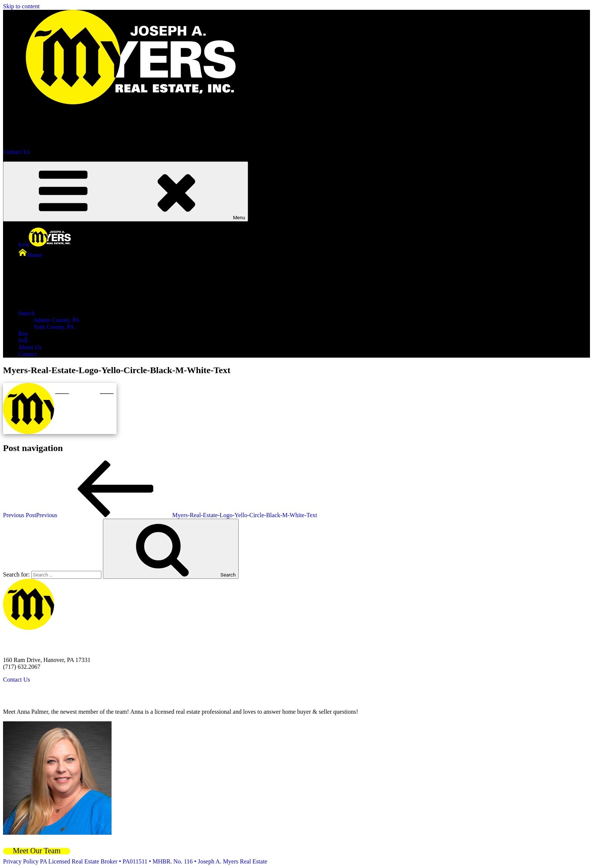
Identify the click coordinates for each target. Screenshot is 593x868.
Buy (23, 334)
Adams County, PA (56, 320)
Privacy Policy (21, 861)
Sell (23, 340)
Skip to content (21, 6)
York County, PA (54, 327)
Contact (28, 354)
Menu (126, 191)
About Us (30, 347)
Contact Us (17, 152)
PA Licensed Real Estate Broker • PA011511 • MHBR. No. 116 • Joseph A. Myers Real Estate (154, 861)
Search (83, 313)
